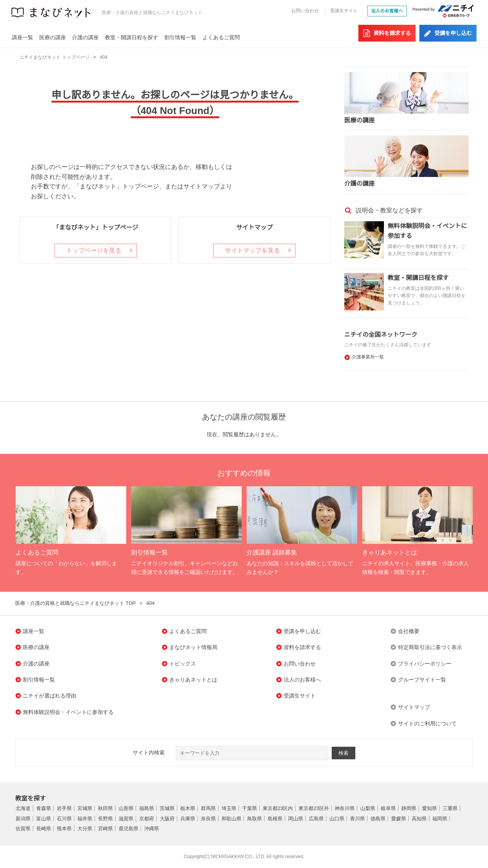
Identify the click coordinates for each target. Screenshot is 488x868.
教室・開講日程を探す (132, 37)
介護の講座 (85, 37)
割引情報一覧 (180, 37)
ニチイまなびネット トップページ (54, 57)
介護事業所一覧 (368, 357)
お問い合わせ (305, 11)
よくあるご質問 (221, 37)
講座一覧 (22, 37)
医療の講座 (53, 37)
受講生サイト (344, 11)
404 (104, 57)
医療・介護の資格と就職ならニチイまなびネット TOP (75, 603)
